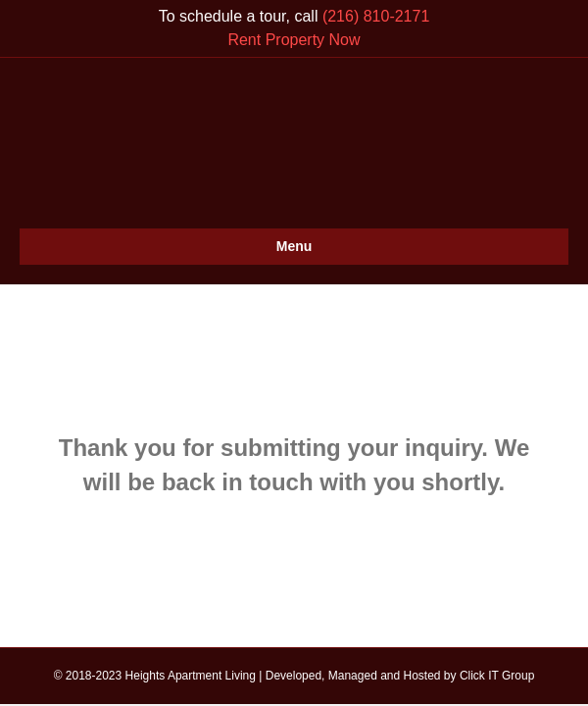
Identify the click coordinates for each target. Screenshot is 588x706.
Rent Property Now (294, 40)
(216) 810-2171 (376, 16)
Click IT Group (497, 676)
